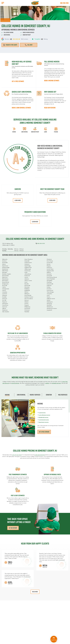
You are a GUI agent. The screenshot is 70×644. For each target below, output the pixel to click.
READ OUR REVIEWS (50, 108)
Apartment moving (44, 422)
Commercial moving (44, 420)
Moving (7, 395)
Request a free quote (10, 45)
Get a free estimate (44, 432)
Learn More (18, 200)
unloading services (56, 383)
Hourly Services (35, 395)
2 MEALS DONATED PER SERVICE (52, 333)
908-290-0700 (64, 3)
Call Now (29, 45)
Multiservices (63, 395)
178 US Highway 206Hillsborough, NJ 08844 (8, 244)
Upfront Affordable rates (52, 474)
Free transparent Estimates (18, 474)
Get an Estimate (13, 528)
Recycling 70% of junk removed (18, 333)
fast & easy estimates (18, 495)
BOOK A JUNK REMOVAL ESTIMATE (21, 108)
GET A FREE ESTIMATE (18, 81)
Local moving (42, 413)
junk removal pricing (40, 455)
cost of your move (17, 455)
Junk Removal (21, 395)
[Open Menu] (3, 3)
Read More (35, 592)
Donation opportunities (18, 353)
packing (47, 383)
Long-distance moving (44, 415)
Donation (49, 395)
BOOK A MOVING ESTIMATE (52, 81)
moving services (15, 383)
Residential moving (43, 417)
